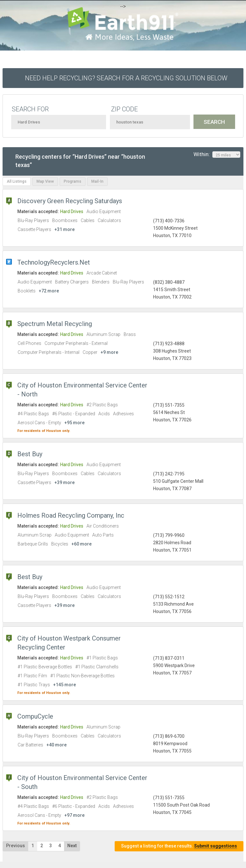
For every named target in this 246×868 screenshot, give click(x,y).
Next (72, 846)
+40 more (57, 745)
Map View (45, 181)
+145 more (65, 685)
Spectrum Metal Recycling (55, 324)
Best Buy (30, 454)
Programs (73, 181)
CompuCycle (35, 716)
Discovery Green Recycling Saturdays (70, 201)
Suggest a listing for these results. (179, 846)
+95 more (74, 423)
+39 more (65, 482)
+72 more (49, 291)
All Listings (17, 181)
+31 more (65, 229)
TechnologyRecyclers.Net (54, 262)
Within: (217, 155)
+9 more (109, 352)
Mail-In (97, 181)
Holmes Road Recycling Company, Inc (71, 515)
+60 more (82, 544)
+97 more (74, 815)
